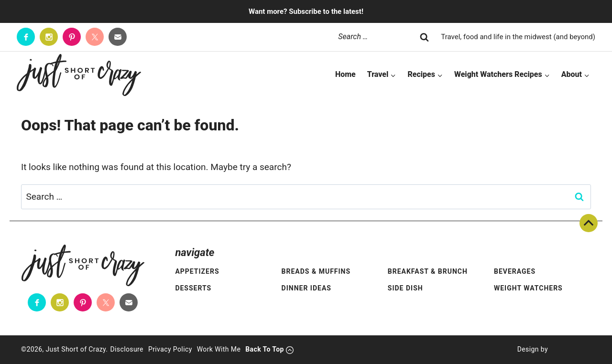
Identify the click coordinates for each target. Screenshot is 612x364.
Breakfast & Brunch (428, 271)
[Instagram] (49, 37)
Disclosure (127, 349)
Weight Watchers (528, 288)
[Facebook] (26, 37)
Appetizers (197, 271)
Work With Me (219, 349)
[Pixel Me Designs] (569, 350)
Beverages (515, 271)
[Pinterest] (72, 37)
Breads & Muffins (316, 271)
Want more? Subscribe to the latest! (306, 11)
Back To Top (589, 223)
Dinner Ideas (306, 288)
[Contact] (118, 37)
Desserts (193, 288)
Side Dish (405, 288)
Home (345, 74)
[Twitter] (95, 37)
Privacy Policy (170, 349)
